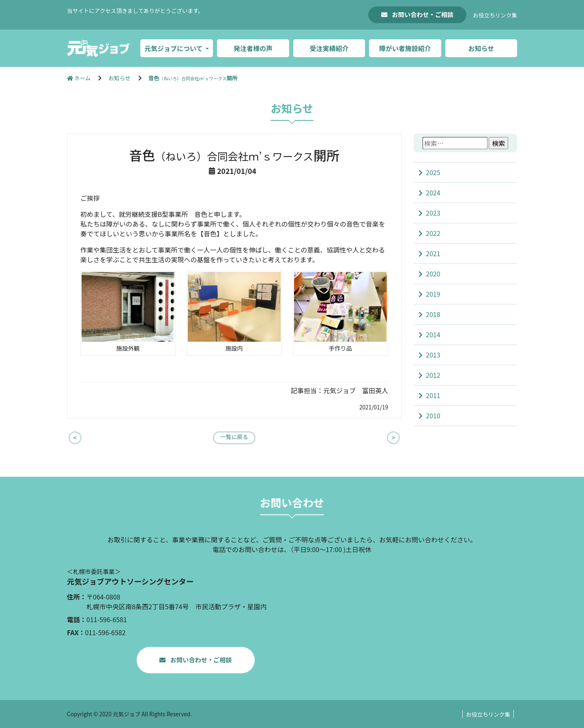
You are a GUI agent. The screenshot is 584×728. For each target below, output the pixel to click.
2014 (433, 334)
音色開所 (193, 78)
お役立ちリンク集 (495, 15)
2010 (433, 415)
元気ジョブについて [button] (174, 48)
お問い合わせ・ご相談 (422, 14)
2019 (433, 294)
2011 (433, 395)
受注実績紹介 (329, 48)
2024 (433, 193)
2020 (433, 274)
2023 (433, 213)
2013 (433, 355)
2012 (433, 375)
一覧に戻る (234, 437)
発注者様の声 (253, 48)
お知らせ (481, 48)
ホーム (79, 78)
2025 (433, 172)
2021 (433, 253)
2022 (433, 233)
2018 (433, 314)
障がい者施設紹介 (405, 48)
